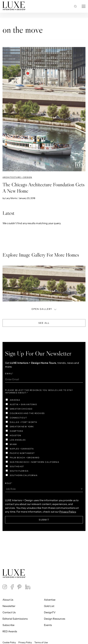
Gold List (49, 606)
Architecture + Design (17, 177)
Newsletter (9, 606)
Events (48, 625)
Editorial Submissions (15, 619)
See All (44, 323)
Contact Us (9, 612)
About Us (8, 600)
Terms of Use (41, 642)
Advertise (50, 600)
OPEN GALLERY (44, 309)
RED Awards (10, 631)
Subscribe (8, 625)
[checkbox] (44, 438)
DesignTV (50, 612)
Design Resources (55, 619)
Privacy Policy (25, 642)
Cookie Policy (9, 642)
